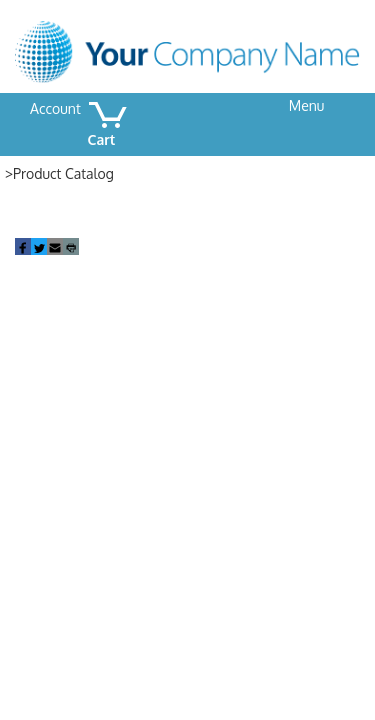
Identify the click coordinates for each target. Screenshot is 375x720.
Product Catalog (63, 173)
